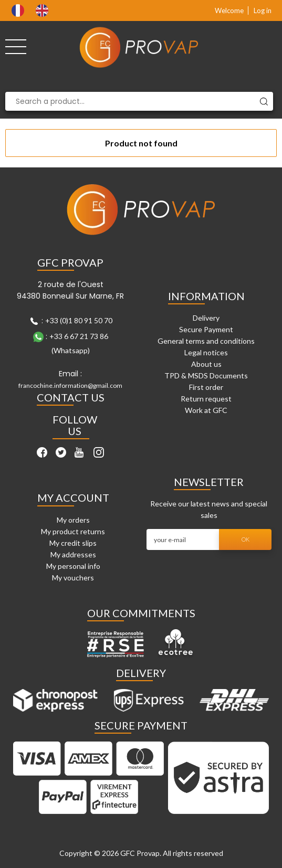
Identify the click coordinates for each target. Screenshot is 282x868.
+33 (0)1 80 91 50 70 (79, 320)
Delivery (206, 318)
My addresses (73, 554)
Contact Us (71, 397)
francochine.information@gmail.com (70, 385)
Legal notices (206, 352)
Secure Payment (206, 329)
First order (206, 387)
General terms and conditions (206, 341)
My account (73, 497)
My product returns (73, 531)
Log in (263, 10)
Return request (206, 399)
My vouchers (73, 578)
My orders (73, 520)
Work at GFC (206, 410)
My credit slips (73, 543)
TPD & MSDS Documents (206, 375)
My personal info (73, 566)
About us (206, 364)
